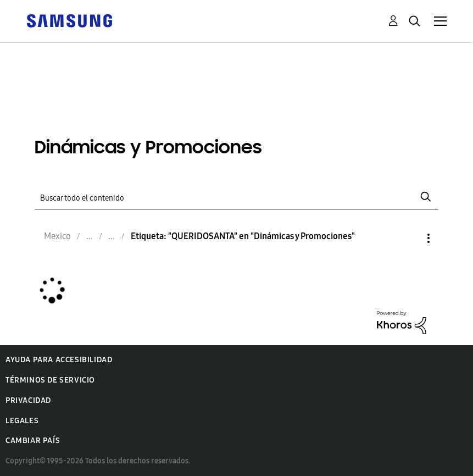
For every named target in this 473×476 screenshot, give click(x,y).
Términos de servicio (50, 380)
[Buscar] (237, 197)
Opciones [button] (410, 238)
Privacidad (28, 400)
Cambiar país (33, 441)
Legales (22, 421)
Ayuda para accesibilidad (59, 360)
